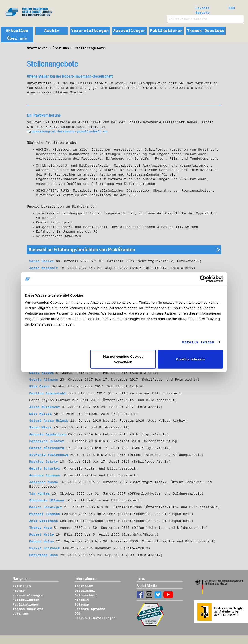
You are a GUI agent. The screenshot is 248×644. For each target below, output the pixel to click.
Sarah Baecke (41, 261)
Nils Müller (40, 414)
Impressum (84, 586)
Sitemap (82, 604)
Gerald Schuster (45, 468)
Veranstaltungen (90, 31)
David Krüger (41, 373)
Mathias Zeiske (44, 462)
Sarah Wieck (40, 427)
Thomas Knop (40, 528)
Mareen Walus (41, 541)
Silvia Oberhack (45, 548)
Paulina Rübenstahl (48, 393)
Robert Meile (41, 534)
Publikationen (166, 31)
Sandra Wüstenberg (47, 448)
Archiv (52, 31)
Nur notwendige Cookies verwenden (123, 359)
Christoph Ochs (44, 555)
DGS (232, 8)
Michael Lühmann (45, 514)
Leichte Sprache (203, 9)
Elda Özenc (39, 386)
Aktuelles (17, 31)
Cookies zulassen (191, 359)
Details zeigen (198, 342)
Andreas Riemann (45, 475)
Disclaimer (85, 591)
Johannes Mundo (44, 482)
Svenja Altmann (44, 380)
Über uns (17, 38)
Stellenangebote (90, 48)
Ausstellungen (129, 31)
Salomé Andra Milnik (49, 421)
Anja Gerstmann (44, 521)
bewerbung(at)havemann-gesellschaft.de (67, 131)
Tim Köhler (39, 493)
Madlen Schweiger (46, 507)
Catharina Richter (47, 441)
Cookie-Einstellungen (95, 618)
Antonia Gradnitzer (48, 434)
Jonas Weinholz (44, 268)
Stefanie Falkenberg (49, 455)
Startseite (37, 48)
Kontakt (82, 600)
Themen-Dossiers (206, 31)
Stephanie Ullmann (47, 500)
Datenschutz (86, 595)
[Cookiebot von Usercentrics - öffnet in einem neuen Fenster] (203, 279)
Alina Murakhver (45, 407)
